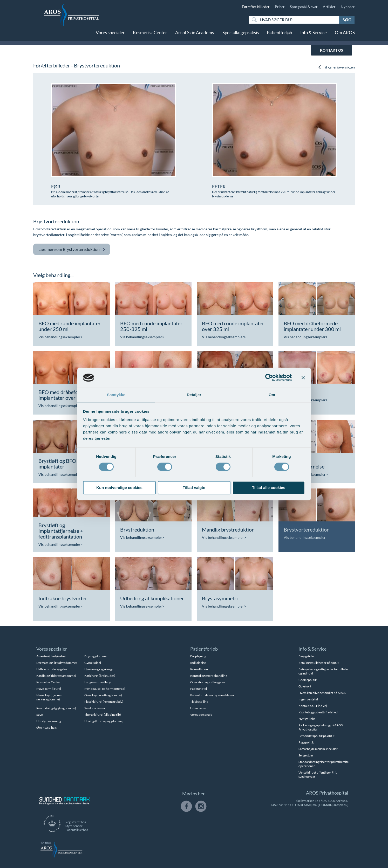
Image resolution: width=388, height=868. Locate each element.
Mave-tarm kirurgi (49, 689)
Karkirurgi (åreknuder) (100, 676)
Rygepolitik (306, 742)
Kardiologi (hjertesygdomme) (56, 676)
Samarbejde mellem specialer (318, 749)
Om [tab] (272, 395)
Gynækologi (93, 663)
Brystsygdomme (95, 656)
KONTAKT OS (332, 50)
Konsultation (199, 669)
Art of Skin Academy (195, 36)
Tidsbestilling (199, 702)
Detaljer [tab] (194, 395)
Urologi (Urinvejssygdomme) (104, 721)
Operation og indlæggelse (208, 682)
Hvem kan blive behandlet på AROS (322, 693)
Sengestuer (306, 755)
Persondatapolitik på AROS (317, 736)
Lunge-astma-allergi (98, 682)
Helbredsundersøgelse (52, 669)
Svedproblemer (95, 708)
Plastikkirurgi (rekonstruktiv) (104, 702)
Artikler (329, 7)
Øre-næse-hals (46, 728)
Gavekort (305, 686)
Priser (280, 7)
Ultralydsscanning (49, 721)
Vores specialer (110, 36)
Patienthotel (199, 689)
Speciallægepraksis (241, 36)
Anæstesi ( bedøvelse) (51, 656)
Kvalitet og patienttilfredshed (318, 712)
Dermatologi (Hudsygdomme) (57, 663)
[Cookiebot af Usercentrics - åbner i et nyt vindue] (269, 377)
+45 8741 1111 (281, 805)
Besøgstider (307, 656)
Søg (347, 20)
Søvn (40, 715)
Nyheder (348, 7)
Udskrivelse (198, 708)
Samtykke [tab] (116, 395)
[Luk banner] (303, 377)
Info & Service (314, 36)
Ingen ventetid (308, 699)
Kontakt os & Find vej (313, 706)
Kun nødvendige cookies (119, 488)
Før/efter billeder (256, 7)
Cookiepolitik (308, 680)
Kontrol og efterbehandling (209, 676)
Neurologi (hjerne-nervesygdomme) (49, 697)
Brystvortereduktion (72, 249)
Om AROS (345, 36)
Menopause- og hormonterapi (105, 689)
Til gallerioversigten (336, 67)
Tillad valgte (194, 488)
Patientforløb (280, 36)
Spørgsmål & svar (304, 7)
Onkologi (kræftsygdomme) (103, 695)
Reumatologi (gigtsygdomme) (56, 708)
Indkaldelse (198, 663)
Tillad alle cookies (269, 488)
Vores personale (201, 715)
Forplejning (198, 656)
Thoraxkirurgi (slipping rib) (103, 715)
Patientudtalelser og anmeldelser (212, 695)
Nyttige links (307, 719)
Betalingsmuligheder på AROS (319, 663)
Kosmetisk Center (150, 36)
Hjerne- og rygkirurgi (98, 669)
